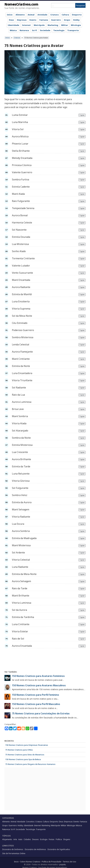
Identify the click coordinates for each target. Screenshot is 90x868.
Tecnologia (59, 30)
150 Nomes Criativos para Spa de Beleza (23, 759)
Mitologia (76, 25)
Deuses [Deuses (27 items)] (35, 839)
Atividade (42, 15)
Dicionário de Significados (59, 849)
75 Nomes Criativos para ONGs (19, 750)
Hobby (76, 20)
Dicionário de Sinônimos (13, 849)
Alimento (20, 15)
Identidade (13, 25)
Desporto (77, 15)
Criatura (54, 15)
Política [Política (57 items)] (59, 839)
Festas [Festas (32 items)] (52, 839)
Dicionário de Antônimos (35, 849)
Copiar (82, 115)
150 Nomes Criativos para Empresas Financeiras (27, 745)
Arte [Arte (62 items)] (15, 839)
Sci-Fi (13, 829)
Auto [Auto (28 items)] (20, 839)
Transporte (73, 30)
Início (10, 15)
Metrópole (39, 25)
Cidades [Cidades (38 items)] (27, 839)
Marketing (53, 25)
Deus (11, 20)
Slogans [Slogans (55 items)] (67, 839)
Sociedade (45, 30)
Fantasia (44, 20)
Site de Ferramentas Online (14, 853)
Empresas (22, 20)
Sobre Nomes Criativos (30, 862)
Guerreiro (56, 20)
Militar (65, 25)
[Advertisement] (45, 659)
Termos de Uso (69, 862)
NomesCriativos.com (21, 4)
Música (13, 30)
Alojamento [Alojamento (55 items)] (7, 839)
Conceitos (30, 822)
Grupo (67, 20)
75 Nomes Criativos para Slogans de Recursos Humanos (30, 764)
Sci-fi (34, 30)
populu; (63, 864)
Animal (31, 15)
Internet (26, 25)
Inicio (16, 862)
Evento (33, 20)
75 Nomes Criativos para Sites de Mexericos (25, 755)
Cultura (65, 15)
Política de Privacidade (51, 862)
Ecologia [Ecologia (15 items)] (44, 839)
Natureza (24, 30)
